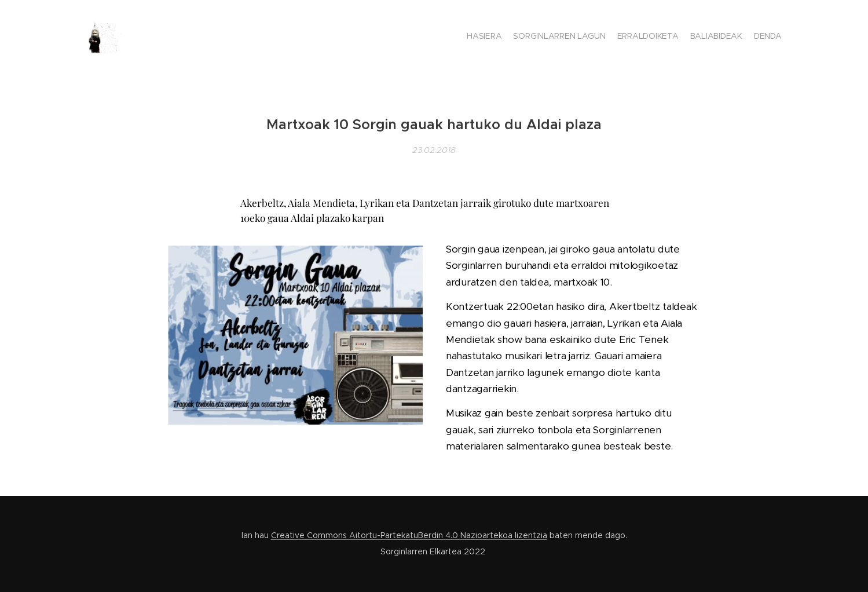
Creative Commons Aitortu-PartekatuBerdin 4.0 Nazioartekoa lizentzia (409, 535)
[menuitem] (737, 38)
